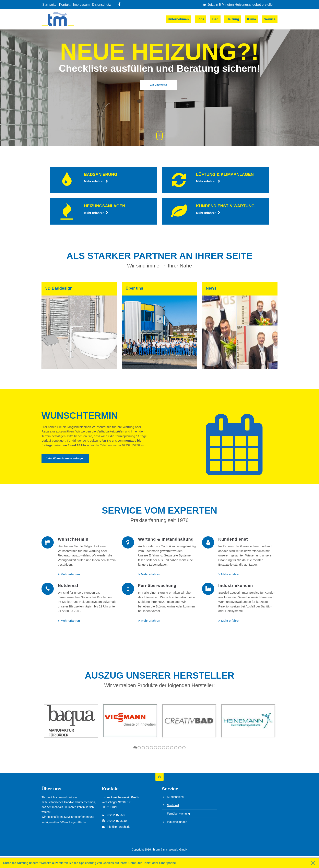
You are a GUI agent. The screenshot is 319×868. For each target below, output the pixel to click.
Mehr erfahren (94, 181)
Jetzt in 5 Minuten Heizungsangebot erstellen (241, 4)
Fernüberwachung (178, 814)
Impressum (81, 4)
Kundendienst (176, 797)
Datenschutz (102, 4)
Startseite (49, 4)
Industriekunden (177, 822)
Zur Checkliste (159, 85)
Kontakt (65, 4)
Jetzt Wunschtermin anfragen (65, 458)
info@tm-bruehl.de (119, 827)
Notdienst (173, 805)
